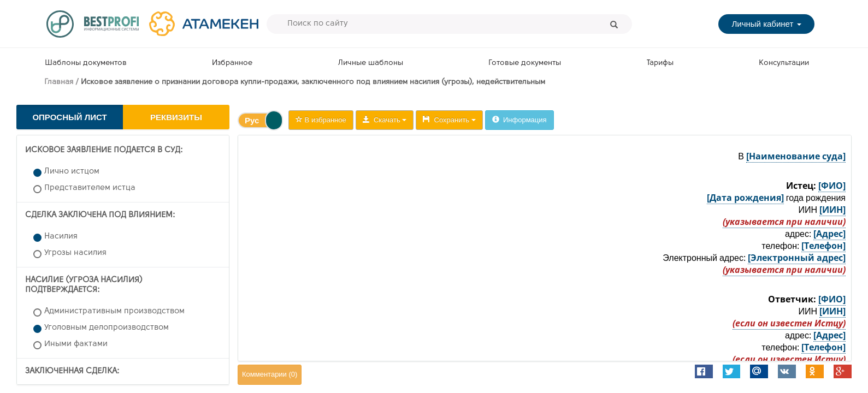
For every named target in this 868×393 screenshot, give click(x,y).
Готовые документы (525, 63)
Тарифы (660, 63)
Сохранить (449, 120)
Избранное (232, 63)
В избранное (321, 120)
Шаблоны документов (86, 63)
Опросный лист (69, 117)
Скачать (385, 120)
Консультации (784, 63)
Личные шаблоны (371, 63)
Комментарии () (270, 374)
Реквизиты (176, 117)
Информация (519, 120)
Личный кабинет (766, 24)
